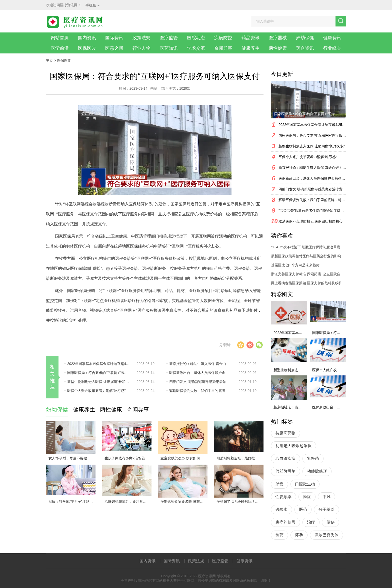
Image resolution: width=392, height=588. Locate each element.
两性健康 (278, 48)
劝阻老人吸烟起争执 (293, 446)
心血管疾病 (285, 458)
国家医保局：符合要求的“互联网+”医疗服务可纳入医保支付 (98, 373)
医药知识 (169, 48)
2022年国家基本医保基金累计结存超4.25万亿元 (98, 364)
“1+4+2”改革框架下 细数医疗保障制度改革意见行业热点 (308, 247)
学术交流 (196, 48)
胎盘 (279, 484)
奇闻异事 (223, 48)
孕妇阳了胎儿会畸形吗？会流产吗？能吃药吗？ (240, 502)
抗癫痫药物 (285, 433)
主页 (49, 60)
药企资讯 (305, 48)
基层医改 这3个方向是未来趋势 (295, 265)
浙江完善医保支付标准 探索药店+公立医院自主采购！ (308, 274)
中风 (326, 497)
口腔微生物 (305, 484)
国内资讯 (87, 38)
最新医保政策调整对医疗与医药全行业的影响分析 (308, 256)
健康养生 (250, 48)
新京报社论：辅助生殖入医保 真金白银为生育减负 (200, 364)
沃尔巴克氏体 (326, 535)
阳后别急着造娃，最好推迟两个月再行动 (240, 458)
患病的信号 (285, 522)
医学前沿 (60, 48)
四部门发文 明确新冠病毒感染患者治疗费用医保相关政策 (200, 382)
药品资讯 (250, 38)
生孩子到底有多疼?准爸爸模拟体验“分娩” (128, 458)
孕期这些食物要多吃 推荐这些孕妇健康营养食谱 (184, 502)
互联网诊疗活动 (213, 236)
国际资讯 (114, 38)
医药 (303, 509)
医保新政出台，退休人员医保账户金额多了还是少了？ (200, 373)
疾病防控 (223, 38)
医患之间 (114, 48)
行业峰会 (332, 48)
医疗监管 (169, 38)
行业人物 (141, 48)
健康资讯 (332, 38)
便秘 (330, 522)
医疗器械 (278, 38)
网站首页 (60, 38)
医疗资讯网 (207, 576)
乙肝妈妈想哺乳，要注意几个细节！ (128, 502)
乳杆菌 (313, 458)
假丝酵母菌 (285, 471)
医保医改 (87, 48)
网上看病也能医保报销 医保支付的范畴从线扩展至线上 (308, 283)
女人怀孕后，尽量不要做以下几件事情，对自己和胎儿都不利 (72, 458)
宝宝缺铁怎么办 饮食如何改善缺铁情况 (184, 458)
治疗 (311, 522)
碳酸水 (281, 509)
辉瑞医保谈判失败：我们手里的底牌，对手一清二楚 (200, 391)
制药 (279, 535)
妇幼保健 (305, 38)
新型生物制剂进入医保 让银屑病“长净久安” (98, 382)
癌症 (307, 497)
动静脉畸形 (317, 471)
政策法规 (141, 38)
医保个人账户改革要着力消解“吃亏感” (96, 391)
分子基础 (326, 509)
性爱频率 (283, 497)
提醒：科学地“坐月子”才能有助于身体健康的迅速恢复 (72, 502)
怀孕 (299, 535)
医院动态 (196, 38)
